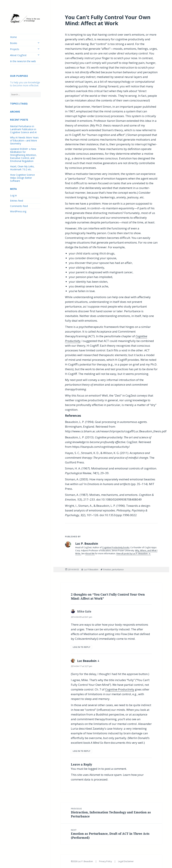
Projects (15, 49)
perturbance (118, 569)
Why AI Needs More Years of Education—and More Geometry (24, 140)
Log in (13, 195)
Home (13, 37)
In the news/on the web (23, 61)
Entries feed (17, 201)
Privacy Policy (106, 861)
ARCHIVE (15, 112)
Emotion (107, 569)
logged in (94, 769)
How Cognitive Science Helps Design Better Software (22, 178)
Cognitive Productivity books (116, 547)
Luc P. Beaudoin (91, 569)
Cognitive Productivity (120, 689)
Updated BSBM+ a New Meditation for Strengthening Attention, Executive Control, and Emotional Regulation (23, 155)
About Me (90, 554)
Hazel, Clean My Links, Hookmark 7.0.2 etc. (22, 168)
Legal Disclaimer (126, 861)
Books (14, 43)
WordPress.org (18, 211)
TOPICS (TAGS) (19, 104)
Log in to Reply (81, 647)
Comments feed (19, 206)
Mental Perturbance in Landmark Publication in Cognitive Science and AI (23, 129)
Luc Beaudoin (87, 661)
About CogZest (18, 55)
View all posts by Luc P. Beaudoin (132, 554)
